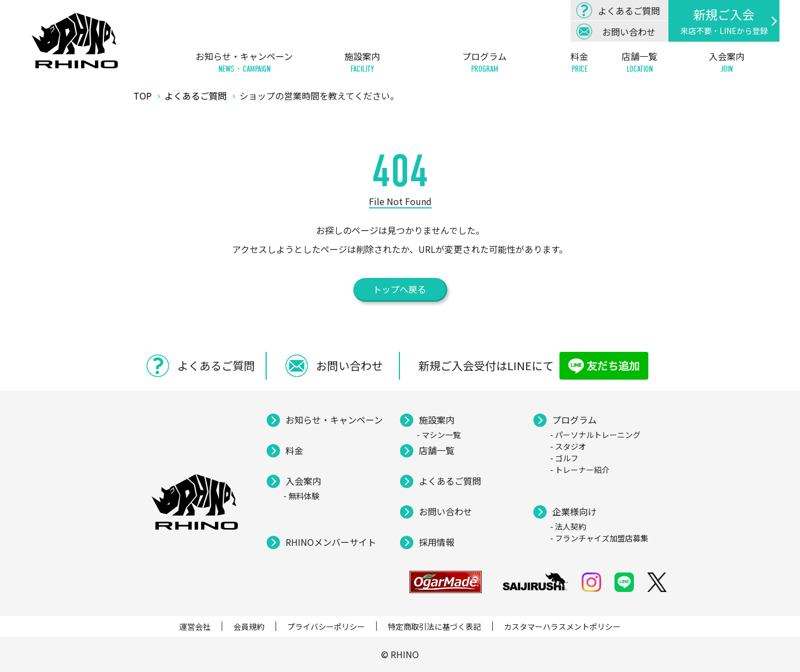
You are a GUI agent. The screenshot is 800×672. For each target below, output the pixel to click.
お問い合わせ (446, 511)
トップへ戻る (399, 289)
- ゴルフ (564, 458)
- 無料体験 (301, 496)
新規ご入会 (724, 21)
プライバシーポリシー (326, 626)
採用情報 (437, 542)
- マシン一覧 (439, 435)
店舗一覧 (639, 63)
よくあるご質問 (450, 481)
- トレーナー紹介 (580, 470)
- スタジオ (568, 446)
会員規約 (249, 626)
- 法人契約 (568, 526)
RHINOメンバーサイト (331, 542)
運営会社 (195, 626)
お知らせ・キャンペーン (244, 63)
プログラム (484, 63)
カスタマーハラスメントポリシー (562, 626)
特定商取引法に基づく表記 (434, 626)
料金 (579, 63)
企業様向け (574, 511)
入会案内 (727, 63)
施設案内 (362, 63)
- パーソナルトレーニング (595, 435)
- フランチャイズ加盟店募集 (599, 538)
